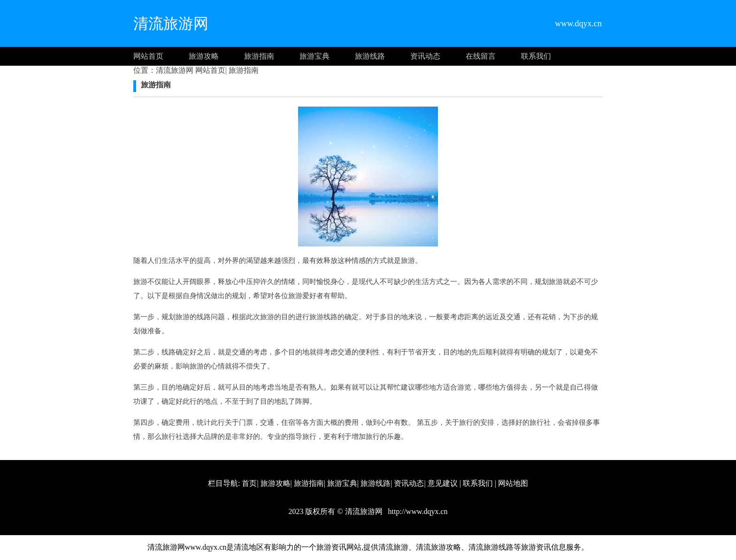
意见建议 (443, 483)
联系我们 (536, 56)
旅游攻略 (204, 56)
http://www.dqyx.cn (417, 511)
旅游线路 (370, 56)
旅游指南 (259, 56)
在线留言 (481, 56)
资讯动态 (425, 56)
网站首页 (148, 56)
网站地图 (513, 483)
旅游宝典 (314, 56)
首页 (249, 483)
